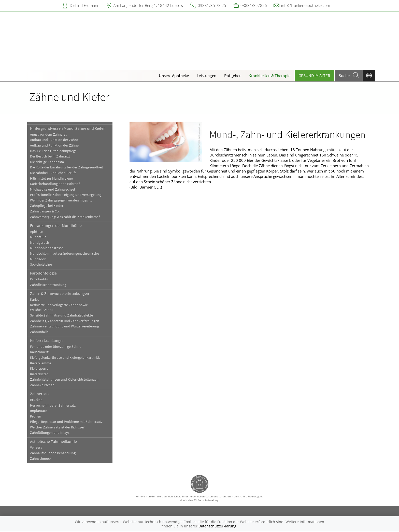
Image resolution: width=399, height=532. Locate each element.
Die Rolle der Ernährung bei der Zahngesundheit (67, 167)
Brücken (36, 400)
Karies (35, 300)
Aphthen (37, 232)
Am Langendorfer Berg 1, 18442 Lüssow (148, 5)
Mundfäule (38, 237)
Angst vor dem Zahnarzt (48, 134)
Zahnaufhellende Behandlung (53, 453)
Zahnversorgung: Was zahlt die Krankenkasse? (65, 217)
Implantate (39, 411)
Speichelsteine (41, 264)
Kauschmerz (39, 352)
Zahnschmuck (41, 459)
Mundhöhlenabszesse (47, 248)
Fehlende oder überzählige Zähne (56, 347)
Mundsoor (38, 259)
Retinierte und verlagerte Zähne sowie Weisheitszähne (59, 307)
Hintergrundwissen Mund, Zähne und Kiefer (67, 128)
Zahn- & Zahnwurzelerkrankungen (60, 293)
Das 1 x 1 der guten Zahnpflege (53, 151)
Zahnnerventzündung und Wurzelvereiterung (65, 326)
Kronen (36, 416)
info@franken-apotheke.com (306, 5)
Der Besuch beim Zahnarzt (50, 156)
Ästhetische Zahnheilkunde (53, 441)
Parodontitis (39, 279)
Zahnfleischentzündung (48, 285)
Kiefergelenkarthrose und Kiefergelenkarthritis (65, 358)
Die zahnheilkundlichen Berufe (53, 173)
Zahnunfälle (39, 332)
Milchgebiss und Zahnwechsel (53, 189)
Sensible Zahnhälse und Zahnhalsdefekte (61, 315)
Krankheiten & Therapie (269, 76)
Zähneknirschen (42, 385)
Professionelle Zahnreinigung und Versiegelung (66, 195)
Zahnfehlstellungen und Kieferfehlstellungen (64, 379)
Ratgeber (232, 76)
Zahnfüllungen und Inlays (50, 433)
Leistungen (206, 76)
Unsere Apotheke (174, 76)
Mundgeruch (40, 243)
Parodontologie (43, 273)
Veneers (36, 447)
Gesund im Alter (314, 76)
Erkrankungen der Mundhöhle (56, 225)
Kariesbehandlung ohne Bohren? (55, 184)
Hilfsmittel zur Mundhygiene (51, 178)
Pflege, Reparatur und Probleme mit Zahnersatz (66, 422)
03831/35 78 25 (212, 5)
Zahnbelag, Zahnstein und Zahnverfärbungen (65, 321)
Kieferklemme (41, 363)
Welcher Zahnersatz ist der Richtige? (57, 427)
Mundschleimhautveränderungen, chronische (65, 254)
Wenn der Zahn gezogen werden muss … (61, 200)
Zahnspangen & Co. (45, 211)
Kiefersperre (39, 369)
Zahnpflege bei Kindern (48, 206)
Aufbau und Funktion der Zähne (54, 140)
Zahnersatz (40, 394)
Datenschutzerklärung (217, 526)
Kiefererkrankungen (47, 340)
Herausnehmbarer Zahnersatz (53, 405)
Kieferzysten (39, 374)
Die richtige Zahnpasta (47, 162)
